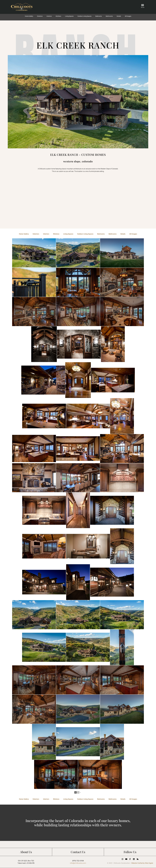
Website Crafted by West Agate (142, 863)
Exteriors (40, 16)
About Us (26, 852)
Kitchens (58, 16)
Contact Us (78, 852)
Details (119, 16)
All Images (128, 16)
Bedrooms (99, 16)
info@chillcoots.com (78, 863)
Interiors (49, 16)
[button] (143, 6)
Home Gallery (29, 16)
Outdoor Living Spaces (84, 16)
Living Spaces (69, 16)
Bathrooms (109, 16)
